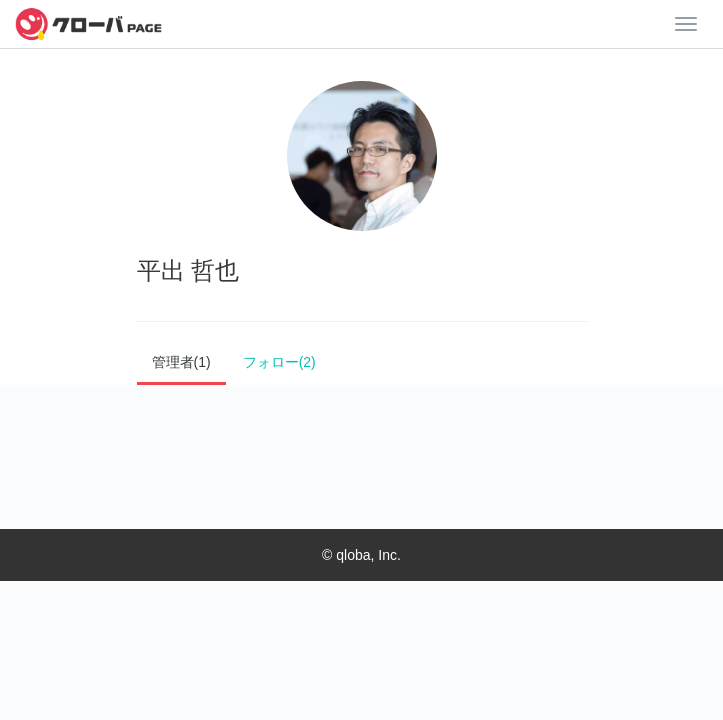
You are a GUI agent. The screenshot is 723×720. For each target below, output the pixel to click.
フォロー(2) (279, 362)
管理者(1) (181, 362)
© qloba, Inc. (361, 555)
